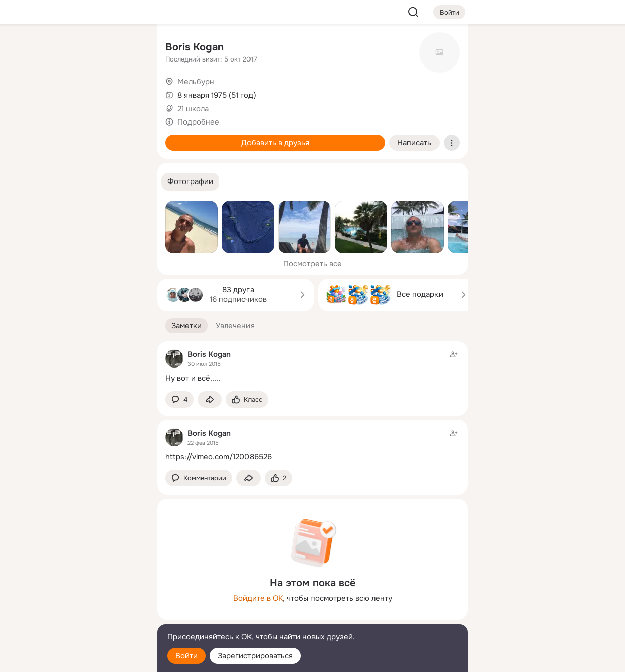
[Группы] (127, 48)
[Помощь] (38, 181)
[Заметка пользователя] (312, 366)
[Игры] (127, 137)
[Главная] (38, 48)
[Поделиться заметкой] (210, 400)
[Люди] (83, 93)
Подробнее (198, 122)
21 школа (193, 109)
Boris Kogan (195, 47)
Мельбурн (196, 82)
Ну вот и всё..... (193, 378)
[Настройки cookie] (83, 659)
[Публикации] (38, 93)
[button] (190, 182)
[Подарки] (38, 137)
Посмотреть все (312, 264)
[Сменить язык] (83, 616)
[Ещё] (83, 594)
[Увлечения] (83, 48)
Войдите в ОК (258, 598)
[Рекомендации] (83, 181)
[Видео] (127, 93)
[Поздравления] (83, 137)
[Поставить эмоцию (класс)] (247, 400)
